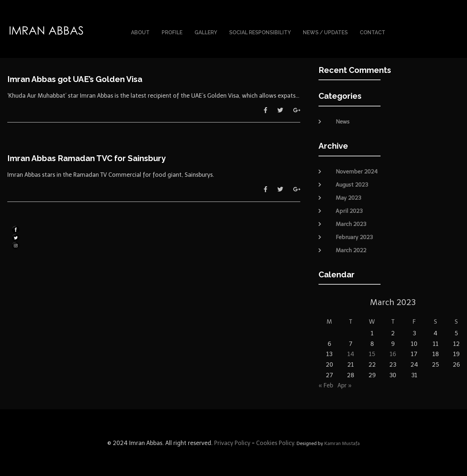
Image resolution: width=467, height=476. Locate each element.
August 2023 (352, 184)
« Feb (326, 385)
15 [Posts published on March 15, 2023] (372, 353)
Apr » (345, 385)
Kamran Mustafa (342, 443)
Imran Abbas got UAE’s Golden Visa (75, 78)
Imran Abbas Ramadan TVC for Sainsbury (86, 157)
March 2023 (351, 223)
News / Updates (325, 32)
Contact (373, 32)
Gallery (206, 32)
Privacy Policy (231, 442)
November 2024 (357, 171)
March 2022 (351, 249)
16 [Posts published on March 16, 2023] (393, 353)
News (343, 121)
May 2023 (348, 197)
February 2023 (354, 236)
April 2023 (349, 210)
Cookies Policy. (276, 442)
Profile (172, 32)
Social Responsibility (260, 32)
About (140, 32)
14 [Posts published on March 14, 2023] (351, 353)
